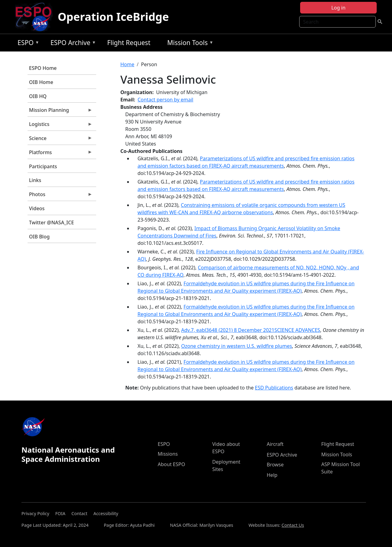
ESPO (27, 44)
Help (272, 475)
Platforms (60, 154)
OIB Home (41, 82)
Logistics (60, 126)
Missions (168, 454)
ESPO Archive (72, 44)
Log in (338, 8)
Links (35, 180)
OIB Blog (39, 237)
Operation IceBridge (113, 17)
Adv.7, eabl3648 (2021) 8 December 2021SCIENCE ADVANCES (251, 330)
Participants (43, 166)
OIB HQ (38, 96)
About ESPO (171, 464)
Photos (60, 196)
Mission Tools (189, 44)
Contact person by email (165, 100)
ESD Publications (274, 388)
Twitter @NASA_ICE (52, 222)
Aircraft (275, 444)
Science (60, 140)
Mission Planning (60, 112)
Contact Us (293, 525)
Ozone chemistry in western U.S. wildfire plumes (236, 346)
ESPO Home (43, 68)
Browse (275, 465)
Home (127, 64)
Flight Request (129, 43)
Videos (37, 208)
